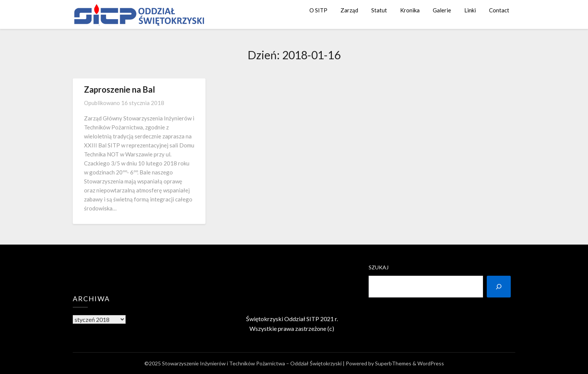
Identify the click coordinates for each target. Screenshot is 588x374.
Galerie (442, 10)
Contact (499, 10)
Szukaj (379, 267)
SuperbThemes (393, 363)
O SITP (318, 10)
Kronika (410, 10)
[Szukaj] (499, 287)
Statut (379, 10)
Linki (470, 10)
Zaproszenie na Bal (119, 89)
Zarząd (349, 10)
